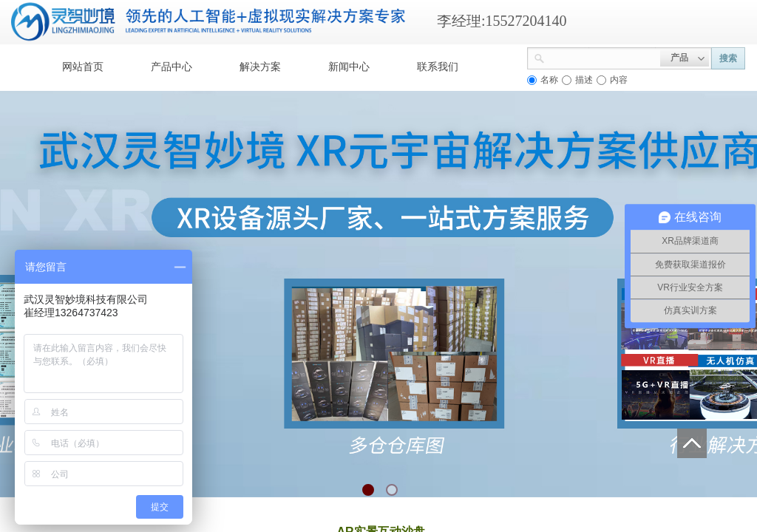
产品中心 (172, 67)
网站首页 (83, 67)
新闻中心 (349, 67)
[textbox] (602, 57)
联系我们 (438, 67)
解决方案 (260, 67)
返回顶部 (692, 443)
